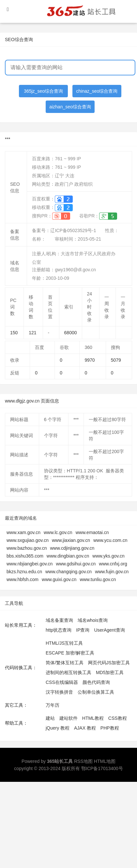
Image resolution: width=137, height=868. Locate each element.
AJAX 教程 (85, 728)
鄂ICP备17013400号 (102, 768)
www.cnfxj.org (113, 564)
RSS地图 (83, 761)
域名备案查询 (59, 620)
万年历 (53, 705)
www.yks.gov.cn (108, 556)
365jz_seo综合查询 (43, 91)
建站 (50, 718)
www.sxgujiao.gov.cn (28, 540)
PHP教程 (110, 728)
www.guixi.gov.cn (59, 579)
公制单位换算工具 (96, 692)
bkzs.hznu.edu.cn (24, 572)
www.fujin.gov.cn (112, 572)
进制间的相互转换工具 (68, 672)
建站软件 (68, 718)
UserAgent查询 (109, 630)
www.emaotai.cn (92, 532)
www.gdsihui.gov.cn (76, 564)
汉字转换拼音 (59, 692)
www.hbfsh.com (23, 579)
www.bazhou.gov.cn (27, 548)
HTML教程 (93, 718)
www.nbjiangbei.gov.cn (30, 564)
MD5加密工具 (110, 672)
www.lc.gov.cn (58, 532)
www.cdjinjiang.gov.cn (72, 548)
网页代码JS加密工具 (109, 663)
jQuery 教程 (58, 728)
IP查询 (83, 630)
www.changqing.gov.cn (68, 572)
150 (14, 333)
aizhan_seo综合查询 (70, 107)
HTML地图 (105, 761)
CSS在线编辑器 (62, 682)
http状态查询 (59, 630)
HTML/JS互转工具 (64, 643)
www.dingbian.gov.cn (68, 556)
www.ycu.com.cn (110, 540)
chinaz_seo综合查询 (97, 91)
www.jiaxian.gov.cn (71, 540)
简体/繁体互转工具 (65, 663)
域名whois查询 (93, 620)
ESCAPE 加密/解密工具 (70, 653)
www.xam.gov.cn (23, 532)
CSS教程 (118, 718)
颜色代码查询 (96, 682)
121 (32, 333)
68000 (71, 333)
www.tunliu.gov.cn (98, 579)
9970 (90, 360)
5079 (116, 360)
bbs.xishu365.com (25, 556)
